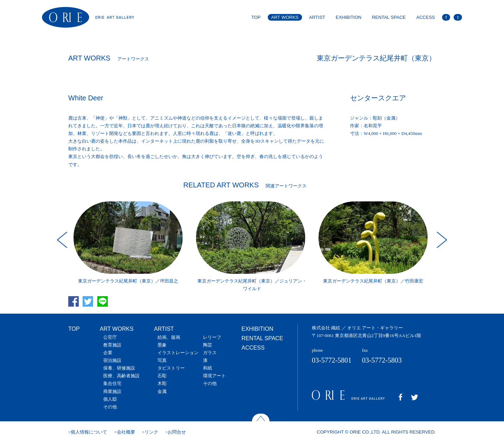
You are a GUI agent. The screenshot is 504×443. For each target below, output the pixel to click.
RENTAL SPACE (389, 17)
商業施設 (112, 391)
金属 (162, 391)
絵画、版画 (169, 337)
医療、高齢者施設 (121, 376)
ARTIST (317, 17)
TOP (256, 17)
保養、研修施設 (119, 368)
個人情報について (89, 432)
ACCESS (425, 17)
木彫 (162, 383)
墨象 (162, 345)
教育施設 (112, 345)
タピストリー (171, 368)
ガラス (210, 353)
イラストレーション (178, 353)
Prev (63, 240)
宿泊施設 (112, 360)
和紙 (208, 368)
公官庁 (110, 337)
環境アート (214, 376)
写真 (162, 360)
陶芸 (208, 345)
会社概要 (126, 432)
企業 (108, 353)
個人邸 (110, 399)
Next (441, 240)
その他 (110, 407)
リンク (151, 432)
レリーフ (212, 337)
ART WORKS (285, 17)
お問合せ (177, 432)
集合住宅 (112, 383)
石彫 (162, 376)
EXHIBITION (349, 17)
